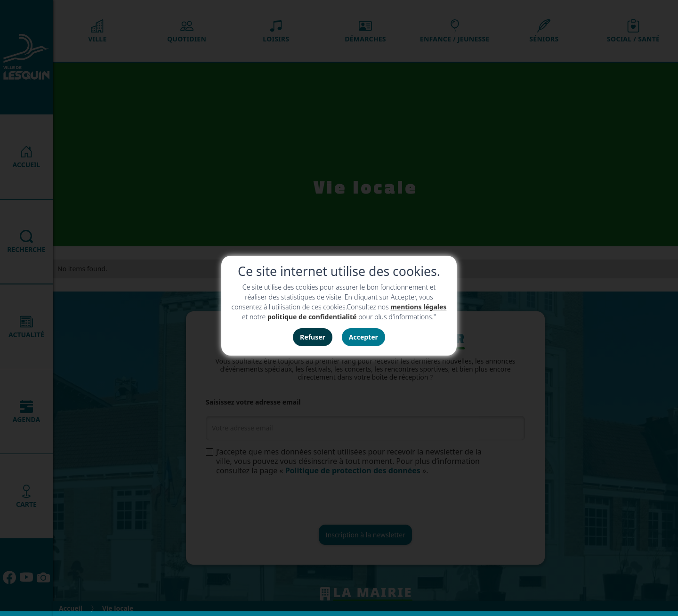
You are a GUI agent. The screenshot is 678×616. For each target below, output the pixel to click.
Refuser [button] (313, 337)
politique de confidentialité (312, 317)
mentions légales (418, 307)
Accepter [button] (363, 337)
